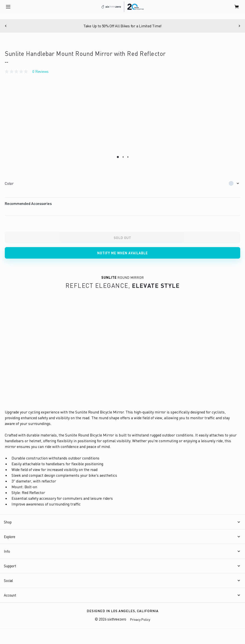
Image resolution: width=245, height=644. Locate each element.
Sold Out (122, 238)
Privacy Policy (140, 619)
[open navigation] (8, 7)
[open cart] (237, 7)
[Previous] (6, 26)
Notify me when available (122, 253)
